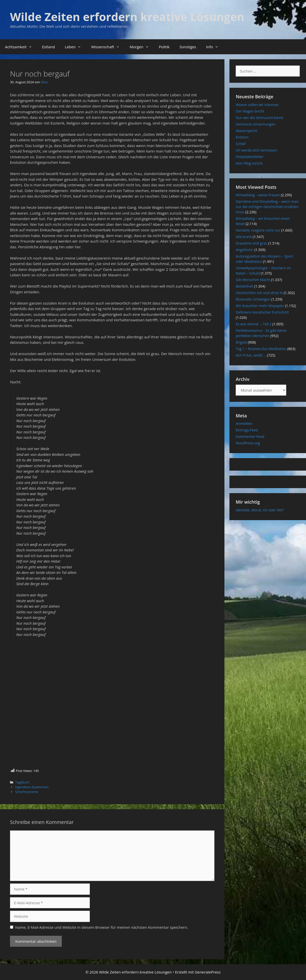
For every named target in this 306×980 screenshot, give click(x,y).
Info (215, 47)
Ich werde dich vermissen (256, 150)
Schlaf (241, 144)
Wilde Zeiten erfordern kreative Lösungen (127, 17)
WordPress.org (248, 443)
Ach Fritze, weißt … (251, 355)
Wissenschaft (108, 47)
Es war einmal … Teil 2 (254, 324)
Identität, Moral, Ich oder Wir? (260, 510)
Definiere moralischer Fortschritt (262, 312)
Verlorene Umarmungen (255, 124)
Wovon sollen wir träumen (257, 105)
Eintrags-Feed (247, 430)
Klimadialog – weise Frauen (258, 195)
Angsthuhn (245, 250)
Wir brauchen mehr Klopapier (260, 306)
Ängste (241, 342)
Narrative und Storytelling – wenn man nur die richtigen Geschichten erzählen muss (267, 207)
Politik (164, 47)
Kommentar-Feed (250, 436)
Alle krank (244, 237)
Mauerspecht (246, 131)
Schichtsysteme (27, 792)
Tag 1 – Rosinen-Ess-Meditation (261, 349)
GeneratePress (208, 972)
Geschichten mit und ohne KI (259, 293)
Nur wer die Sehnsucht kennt (259, 118)
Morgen (142, 47)
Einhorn (242, 137)
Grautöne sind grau (251, 243)
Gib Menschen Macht (253, 280)
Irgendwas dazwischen (32, 787)
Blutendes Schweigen (253, 299)
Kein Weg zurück (249, 163)
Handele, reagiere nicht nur (258, 230)
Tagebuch (23, 782)
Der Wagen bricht (250, 111)
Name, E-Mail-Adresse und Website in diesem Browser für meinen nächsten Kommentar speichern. (102, 927)
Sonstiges (188, 47)
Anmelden (244, 423)
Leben (75, 47)
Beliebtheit (244, 286)
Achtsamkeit (21, 47)
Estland (48, 47)
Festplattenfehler (250, 157)
